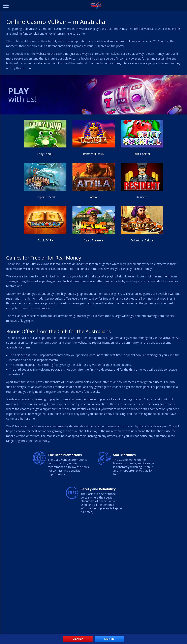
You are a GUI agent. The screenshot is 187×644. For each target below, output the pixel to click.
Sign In (109, 639)
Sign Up (78, 639)
